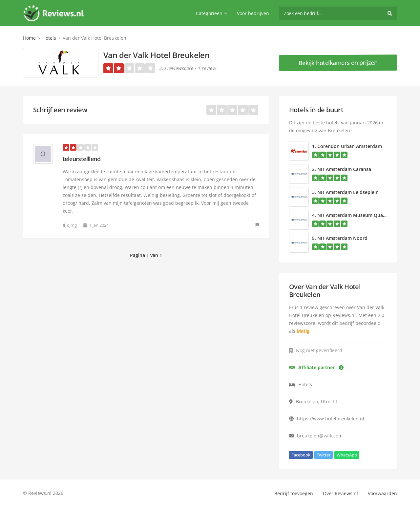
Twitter (324, 455)
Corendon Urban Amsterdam (350, 146)
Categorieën (211, 13)
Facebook (301, 455)
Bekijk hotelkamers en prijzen (338, 63)
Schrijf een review (60, 110)
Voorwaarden (382, 493)
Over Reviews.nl (340, 493)
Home (29, 38)
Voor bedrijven (253, 13)
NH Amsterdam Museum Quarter (354, 215)
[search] (338, 13)
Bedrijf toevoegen (294, 493)
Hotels (49, 38)
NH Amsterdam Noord (342, 238)
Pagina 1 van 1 (146, 255)
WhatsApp (347, 455)
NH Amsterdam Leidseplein (348, 192)
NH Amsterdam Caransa (344, 169)
